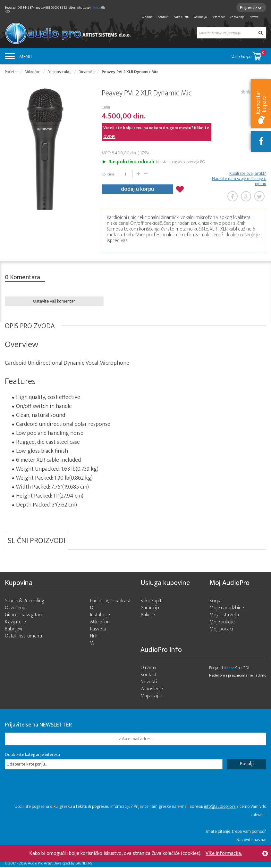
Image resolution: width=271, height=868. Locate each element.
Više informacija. (224, 853)
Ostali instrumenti (23, 637)
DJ (92, 609)
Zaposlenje (237, 17)
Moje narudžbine (227, 609)
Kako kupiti (181, 17)
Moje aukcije (222, 623)
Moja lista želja (224, 616)
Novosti (254, 17)
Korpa (216, 602)
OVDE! (109, 137)
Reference (218, 17)
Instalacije (100, 616)
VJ (92, 644)
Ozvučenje (16, 609)
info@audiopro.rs (220, 808)
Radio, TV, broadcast (110, 602)
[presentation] (54, 791)
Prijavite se (250, 8)
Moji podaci (221, 630)
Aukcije (148, 616)
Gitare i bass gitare (24, 616)
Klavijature (15, 623)
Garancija (200, 17)
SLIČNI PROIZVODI (37, 542)
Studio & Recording (25, 602)
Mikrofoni (100, 623)
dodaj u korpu (137, 189)
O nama (147, 17)
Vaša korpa (249, 55)
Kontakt (163, 17)
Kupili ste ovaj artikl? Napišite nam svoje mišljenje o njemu (239, 179)
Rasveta (98, 630)
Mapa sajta (151, 697)
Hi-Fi (94, 637)
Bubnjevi (13, 630)
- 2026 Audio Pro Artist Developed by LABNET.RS (55, 864)
